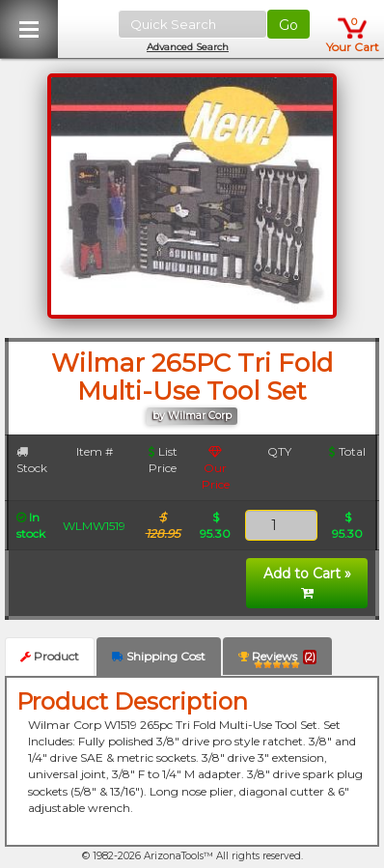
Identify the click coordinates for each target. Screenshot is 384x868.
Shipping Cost (159, 656)
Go (288, 25)
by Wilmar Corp (192, 416)
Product (50, 656)
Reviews (277, 660)
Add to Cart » (307, 582)
